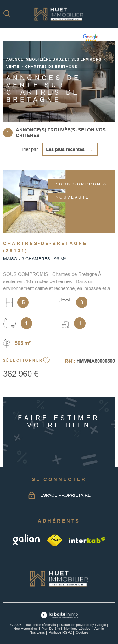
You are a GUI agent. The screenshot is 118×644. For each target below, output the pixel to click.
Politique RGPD (61, 632)
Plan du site (51, 629)
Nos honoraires (26, 629)
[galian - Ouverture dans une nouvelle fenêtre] (27, 540)
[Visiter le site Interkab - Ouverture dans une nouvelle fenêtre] (87, 540)
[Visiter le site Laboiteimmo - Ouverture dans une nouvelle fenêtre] (59, 615)
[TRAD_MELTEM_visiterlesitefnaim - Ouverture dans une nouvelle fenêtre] (55, 540)
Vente (13, 67)
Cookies (82, 632)
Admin (99, 629)
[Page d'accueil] (59, 14)
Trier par (29, 149)
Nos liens (37, 632)
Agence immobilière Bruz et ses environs (54, 59)
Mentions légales (77, 629)
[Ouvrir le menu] (111, 14)
